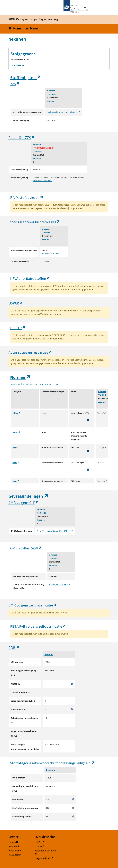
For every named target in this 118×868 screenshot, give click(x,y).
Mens (16, 447)
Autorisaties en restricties (30, 352)
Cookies (46, 846)
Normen (20, 377)
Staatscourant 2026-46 (60, 584)
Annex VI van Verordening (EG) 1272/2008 (55, 531)
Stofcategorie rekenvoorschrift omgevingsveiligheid (53, 763)
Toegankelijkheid (46, 858)
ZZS (15, 84)
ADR (14, 647)
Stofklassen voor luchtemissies (34, 222)
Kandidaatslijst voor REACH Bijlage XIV (64, 112)
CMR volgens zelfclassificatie (33, 605)
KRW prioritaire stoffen (30, 278)
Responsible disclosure (46, 852)
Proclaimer (20, 851)
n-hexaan (51, 91)
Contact (20, 842)
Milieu (16, 413)
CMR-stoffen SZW (26, 548)
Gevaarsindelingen (28, 496)
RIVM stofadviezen (27, 197)
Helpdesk (20, 846)
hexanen (51, 101)
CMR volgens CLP (24, 502)
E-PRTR (18, 328)
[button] (32, 29)
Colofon (46, 842)
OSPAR (16, 303)
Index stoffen (15, 855)
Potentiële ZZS (22, 138)
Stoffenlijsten (26, 78)
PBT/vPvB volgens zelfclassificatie (38, 626)
